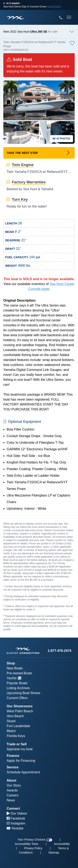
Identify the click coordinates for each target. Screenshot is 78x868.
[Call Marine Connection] (61, 18)
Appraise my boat (20, 749)
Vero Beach (15, 716)
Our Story (14, 785)
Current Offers (17, 698)
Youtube (15, 828)
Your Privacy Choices (35, 840)
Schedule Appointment (23, 772)
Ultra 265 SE (39, 32)
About (11, 780)
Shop (11, 663)
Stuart (11, 721)
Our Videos (17, 813)
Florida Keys (16, 736)
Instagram (16, 823)
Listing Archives (18, 688)
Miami (11, 731)
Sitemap (54, 853)
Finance (13, 756)
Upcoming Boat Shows (24, 693)
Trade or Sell (17, 744)
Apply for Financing (21, 761)
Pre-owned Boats (19, 673)
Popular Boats (17, 683)
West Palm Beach (20, 711)
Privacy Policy (33, 848)
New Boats (15, 668)
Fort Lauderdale (18, 726)
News (11, 800)
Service (13, 767)
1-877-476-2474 (59, 651)
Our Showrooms (20, 706)
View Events (54, 7)
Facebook (16, 818)
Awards (12, 790)
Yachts (12, 678)
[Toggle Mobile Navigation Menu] (69, 17)
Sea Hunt (23, 32)
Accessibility (62, 844)
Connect (13, 808)
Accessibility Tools (27, 844)
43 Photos (61, 139)
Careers (13, 795)
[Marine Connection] (15, 18)
